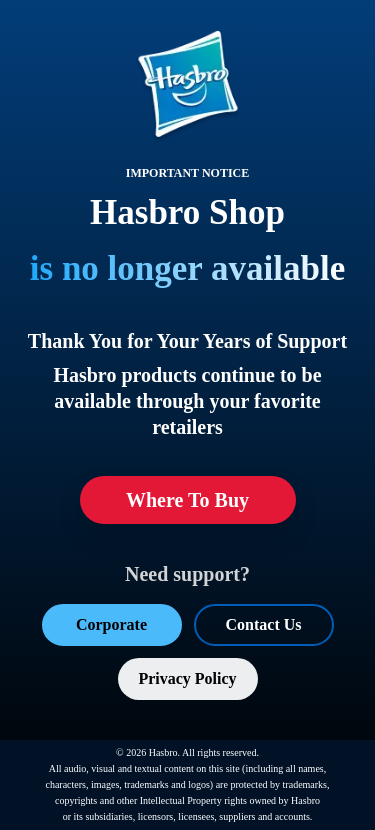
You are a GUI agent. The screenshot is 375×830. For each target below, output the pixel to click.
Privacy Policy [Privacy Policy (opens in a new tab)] (187, 678)
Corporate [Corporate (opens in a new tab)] (111, 624)
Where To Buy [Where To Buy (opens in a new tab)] (187, 500)
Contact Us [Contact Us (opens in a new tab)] (264, 624)
